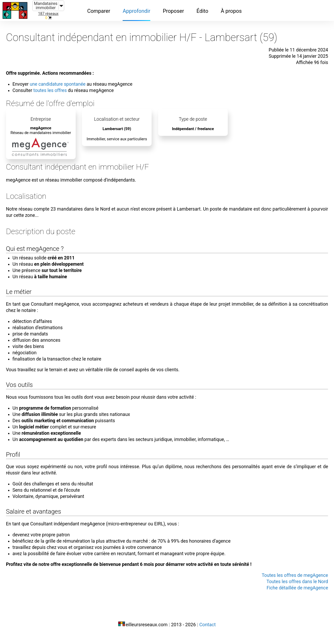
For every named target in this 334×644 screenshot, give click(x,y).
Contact (208, 633)
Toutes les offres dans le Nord (289, 591)
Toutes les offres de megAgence (286, 584)
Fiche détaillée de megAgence (289, 597)
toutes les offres (60, 84)
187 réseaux (48, 14)
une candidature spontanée (68, 78)
